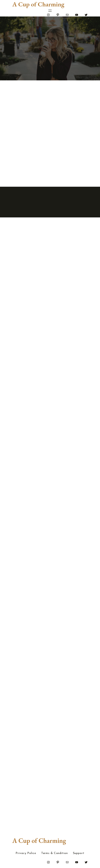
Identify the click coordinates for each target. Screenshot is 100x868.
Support (79, 853)
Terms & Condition (55, 853)
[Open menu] (50, 11)
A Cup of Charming (38, 4)
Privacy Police (26, 853)
